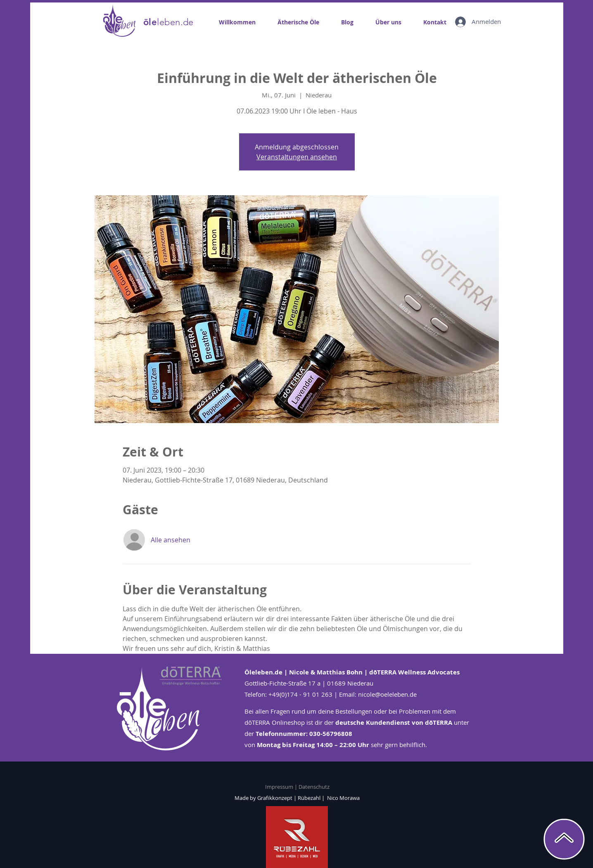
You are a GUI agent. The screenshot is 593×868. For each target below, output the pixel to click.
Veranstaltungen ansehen (297, 157)
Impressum (280, 787)
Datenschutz (314, 787)
